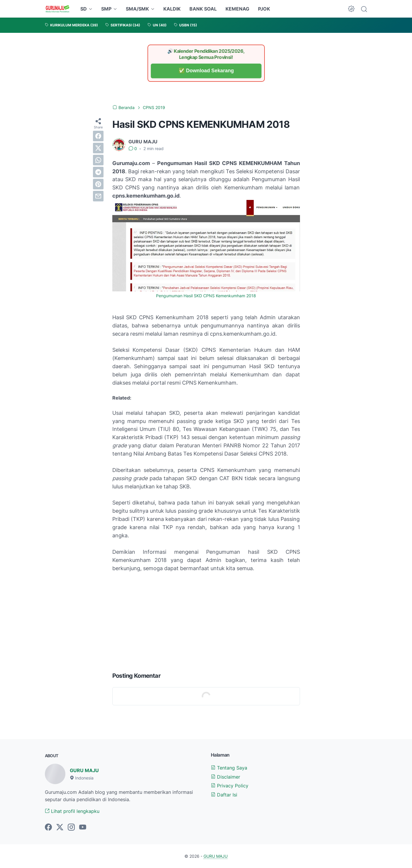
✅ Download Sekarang (206, 71)
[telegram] (98, 172)
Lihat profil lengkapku (72, 811)
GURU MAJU (84, 770)
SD (84, 9)
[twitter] (98, 148)
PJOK (264, 9)
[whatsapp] (98, 160)
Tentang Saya (229, 768)
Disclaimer (226, 777)
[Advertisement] (206, 621)
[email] (98, 196)
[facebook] (98, 136)
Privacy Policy (230, 786)
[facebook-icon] (48, 828)
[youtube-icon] (83, 828)
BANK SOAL (203, 9)
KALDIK (172, 9)
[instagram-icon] (71, 828)
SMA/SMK (137, 9)
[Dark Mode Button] (351, 9)
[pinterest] (98, 184)
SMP (106, 9)
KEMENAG (237, 9)
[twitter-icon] (60, 828)
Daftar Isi (224, 795)
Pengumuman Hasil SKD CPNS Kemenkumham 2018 (206, 296)
